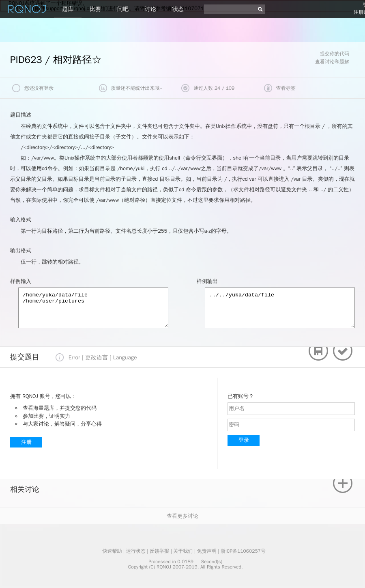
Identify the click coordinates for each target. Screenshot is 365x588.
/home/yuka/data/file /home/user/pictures (93, 308)
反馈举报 (159, 551)
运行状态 (136, 551)
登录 (244, 440)
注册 (26, 442)
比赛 (95, 9)
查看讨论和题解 (332, 62)
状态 (178, 9)
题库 (68, 9)
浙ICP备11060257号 (243, 551)
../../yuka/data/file (280, 308)
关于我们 (183, 551)
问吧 (123, 9)
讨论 (150, 9)
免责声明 (207, 551)
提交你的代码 (335, 54)
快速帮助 (112, 551)
